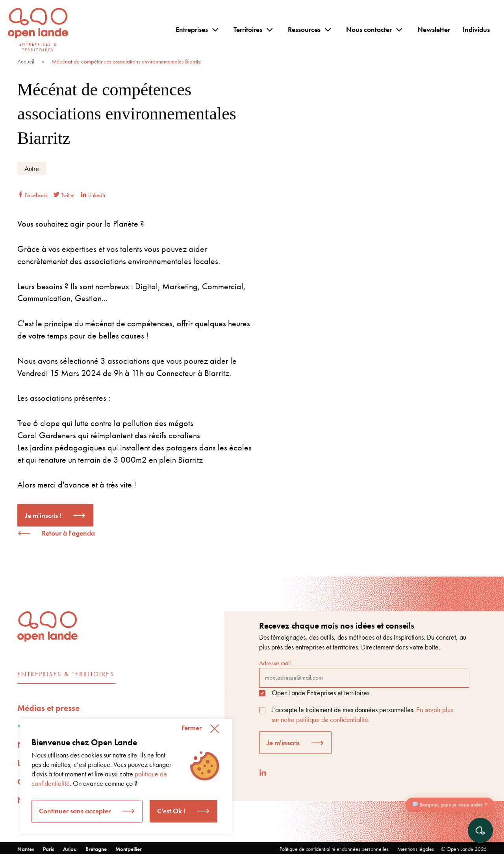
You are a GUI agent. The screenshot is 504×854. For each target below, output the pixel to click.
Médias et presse (48, 708)
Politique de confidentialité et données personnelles (334, 849)
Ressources (304, 29)
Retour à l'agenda (68, 533)
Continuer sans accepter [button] (75, 811)
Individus (476, 29)
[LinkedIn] (263, 773)
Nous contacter (369, 29)
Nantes (26, 849)
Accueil (26, 61)
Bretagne (96, 849)
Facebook (32, 195)
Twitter (64, 195)
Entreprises (192, 29)
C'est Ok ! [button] (171, 811)
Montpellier (129, 849)
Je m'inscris (283, 743)
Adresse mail (364, 673)
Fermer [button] (192, 728)
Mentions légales (416, 849)
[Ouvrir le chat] (480, 830)
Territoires (248, 29)
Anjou (70, 849)
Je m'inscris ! (43, 515)
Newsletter (434, 29)
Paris (49, 849)
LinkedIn (94, 195)
